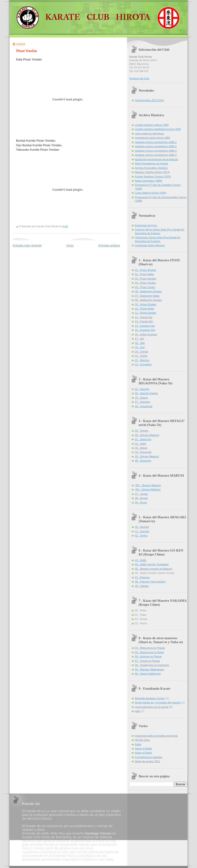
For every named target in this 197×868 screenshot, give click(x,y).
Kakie (138, 744)
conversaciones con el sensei (152, 707)
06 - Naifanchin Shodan (148, 291)
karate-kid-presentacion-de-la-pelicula (156, 159)
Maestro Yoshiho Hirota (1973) (152, 172)
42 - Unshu (141, 535)
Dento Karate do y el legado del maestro (158, 702)
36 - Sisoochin (143, 461)
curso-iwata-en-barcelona (149, 133)
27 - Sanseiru (143, 402)
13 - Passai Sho (144, 321)
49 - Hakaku (142, 586)
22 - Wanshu (142, 360)
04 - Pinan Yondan (145, 283)
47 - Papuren (142, 577)
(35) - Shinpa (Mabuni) (148, 489)
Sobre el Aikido (144, 748)
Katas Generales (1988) (149, 181)
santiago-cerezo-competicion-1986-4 (156, 155)
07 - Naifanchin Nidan (147, 296)
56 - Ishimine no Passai (148, 656)
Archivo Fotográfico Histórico (151, 168)
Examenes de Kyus (146, 225)
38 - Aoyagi (141, 498)
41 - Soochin (142, 531)
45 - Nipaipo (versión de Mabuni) (154, 569)
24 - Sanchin (142, 389)
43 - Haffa (140, 560)
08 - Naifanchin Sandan (148, 300)
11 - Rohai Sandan (146, 313)
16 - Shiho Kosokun (146, 334)
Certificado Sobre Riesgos (150, 245)
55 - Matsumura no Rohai (149, 652)
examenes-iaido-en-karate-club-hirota (156, 736)
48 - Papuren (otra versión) (150, 582)
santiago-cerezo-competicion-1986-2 (156, 146)
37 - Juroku (141, 494)
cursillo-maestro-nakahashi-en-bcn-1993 (158, 129)
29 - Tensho (142, 431)
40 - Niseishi (142, 527)
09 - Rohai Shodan (146, 304)
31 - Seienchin (143, 439)
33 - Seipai (141, 448)
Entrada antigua (109, 245)
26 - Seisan (141, 398)
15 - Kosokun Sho (145, 330)
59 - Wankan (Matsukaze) (150, 669)
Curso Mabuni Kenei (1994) (151, 193)
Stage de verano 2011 (148, 761)
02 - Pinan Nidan (144, 274)
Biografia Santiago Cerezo (150, 698)
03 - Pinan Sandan (146, 279)
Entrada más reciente (27, 245)
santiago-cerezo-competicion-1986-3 (156, 151)
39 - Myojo (141, 502)
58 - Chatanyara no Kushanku (152, 665)
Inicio (70, 245)
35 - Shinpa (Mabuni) (147, 456)
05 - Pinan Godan (145, 287)
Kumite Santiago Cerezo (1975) (153, 176)
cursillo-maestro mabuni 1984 (152, 125)
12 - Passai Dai (144, 317)
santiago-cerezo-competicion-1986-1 (156, 142)
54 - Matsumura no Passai (150, 648)
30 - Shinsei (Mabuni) (147, 435)
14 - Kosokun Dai (145, 326)
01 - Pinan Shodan (146, 270)
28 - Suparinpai (144, 406)
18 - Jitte (140, 343)
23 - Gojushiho (143, 364)
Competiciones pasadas (149, 757)
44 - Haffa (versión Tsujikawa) (152, 564)
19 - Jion (140, 347)
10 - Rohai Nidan (145, 309)
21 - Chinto (141, 356)
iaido (138, 711)
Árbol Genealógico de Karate (151, 163)
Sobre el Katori (143, 753)
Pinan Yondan (26, 51)
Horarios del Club (139, 78)
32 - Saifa (140, 444)
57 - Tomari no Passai (147, 661)
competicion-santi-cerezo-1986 (152, 138)
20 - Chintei (142, 352)
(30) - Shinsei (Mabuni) (148, 485)
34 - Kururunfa (143, 452)
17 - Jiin (139, 339)
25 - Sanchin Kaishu (146, 393)
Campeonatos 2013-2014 (149, 100)
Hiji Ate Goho (142, 740)
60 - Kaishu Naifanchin (148, 674)
